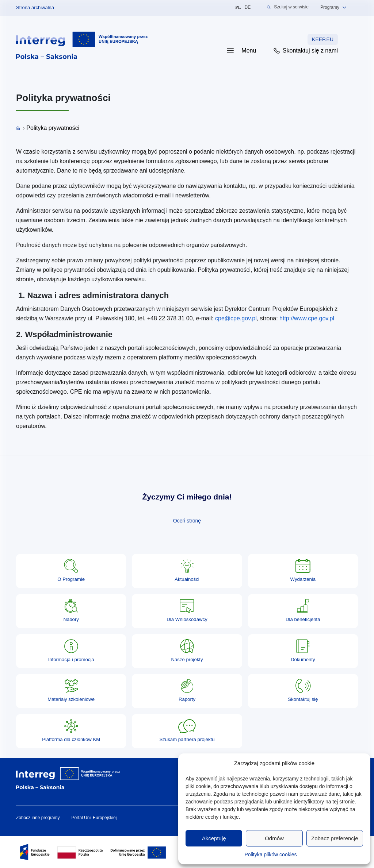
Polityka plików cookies (270, 855)
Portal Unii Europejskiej (94, 818)
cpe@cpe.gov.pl (236, 318)
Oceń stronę (187, 521)
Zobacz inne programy (38, 818)
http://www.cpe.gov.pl (307, 318)
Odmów (274, 838)
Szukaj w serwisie (288, 7)
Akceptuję (214, 838)
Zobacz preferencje (335, 838)
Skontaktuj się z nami (305, 51)
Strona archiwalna (35, 7)
